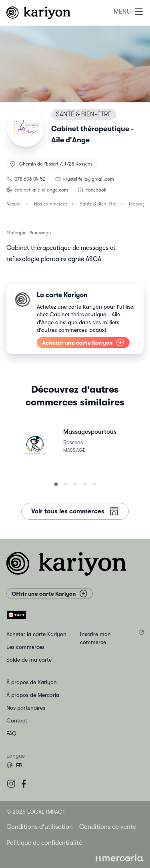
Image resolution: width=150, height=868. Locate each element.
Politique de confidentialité (44, 843)
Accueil (14, 204)
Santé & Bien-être (98, 204)
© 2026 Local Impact (36, 812)
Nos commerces (51, 204)
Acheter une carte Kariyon (83, 342)
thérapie (18, 233)
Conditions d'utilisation (40, 827)
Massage (138, 204)
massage (41, 233)
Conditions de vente (108, 827)
